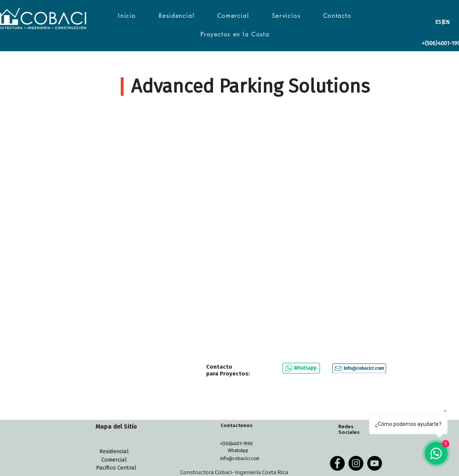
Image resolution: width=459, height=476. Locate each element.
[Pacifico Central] (116, 468)
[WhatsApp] (238, 451)
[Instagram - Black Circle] (356, 463)
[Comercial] (114, 460)
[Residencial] (114, 452)
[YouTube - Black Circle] (375, 463)
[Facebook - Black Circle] (337, 463)
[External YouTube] (230, 229)
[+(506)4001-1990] (237, 444)
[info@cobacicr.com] (240, 459)
